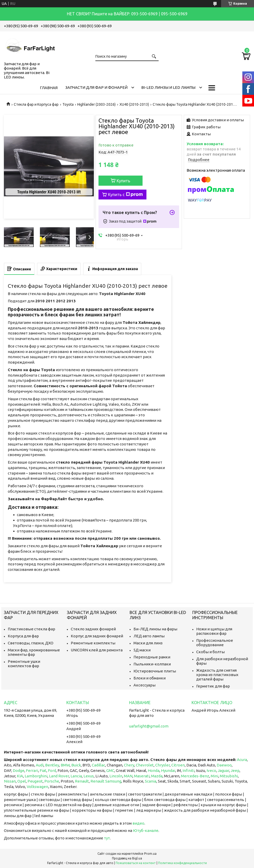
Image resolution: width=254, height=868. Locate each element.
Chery (129, 765)
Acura (242, 760)
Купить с (125, 195)
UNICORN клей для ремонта (97, 650)
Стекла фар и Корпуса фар (36, 104)
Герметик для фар (213, 686)
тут (107, 838)
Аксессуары (144, 685)
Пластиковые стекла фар (31, 629)
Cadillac (98, 765)
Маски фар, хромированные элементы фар (34, 652)
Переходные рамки (152, 657)
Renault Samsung (106, 781)
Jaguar (223, 770)
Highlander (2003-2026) (96, 104)
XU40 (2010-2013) (134, 104)
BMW (65, 765)
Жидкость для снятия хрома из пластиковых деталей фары (217, 675)
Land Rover (59, 776)
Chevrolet (145, 765)
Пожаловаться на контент (136, 863)
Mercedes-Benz (195, 776)
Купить (123, 181)
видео (138, 823)
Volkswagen (37, 787)
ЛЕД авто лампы (149, 636)
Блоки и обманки (150, 678)
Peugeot (35, 781)
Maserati (142, 776)
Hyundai (168, 770)
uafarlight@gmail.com (149, 726)
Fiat (43, 770)
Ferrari (32, 770)
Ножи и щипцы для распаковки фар (214, 631)
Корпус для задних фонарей (97, 636)
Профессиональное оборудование (215, 643)
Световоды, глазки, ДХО (31, 643)
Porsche (52, 781)
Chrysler (163, 765)
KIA (20, 776)
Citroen (178, 765)
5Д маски (142, 650)
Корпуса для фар (23, 636)
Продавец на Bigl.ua (127, 858)
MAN (128, 776)
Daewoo (224, 765)
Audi (40, 765)
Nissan (10, 781)
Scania (151, 781)
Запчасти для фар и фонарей (96, 87)
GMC (110, 770)
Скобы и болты (210, 652)
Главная (49, 88)
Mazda (157, 776)
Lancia (76, 776)
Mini (214, 776)
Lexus (89, 776)
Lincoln (116, 776)
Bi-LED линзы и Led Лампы (168, 87)
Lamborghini (36, 776)
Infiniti (188, 770)
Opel (22, 781)
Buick (76, 765)
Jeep (235, 770)
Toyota (68, 104)
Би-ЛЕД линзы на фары (155, 629)
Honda (154, 770)
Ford (52, 770)
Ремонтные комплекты (93, 643)
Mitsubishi (229, 776)
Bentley (52, 765)
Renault (82, 781)
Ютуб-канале (146, 830)
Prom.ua (150, 854)
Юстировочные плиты (155, 671)
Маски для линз (148, 643)
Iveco (211, 770)
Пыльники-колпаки (152, 664)
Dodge (19, 770)
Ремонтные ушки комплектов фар (24, 664)
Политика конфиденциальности (182, 863)
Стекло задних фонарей (93, 629)
